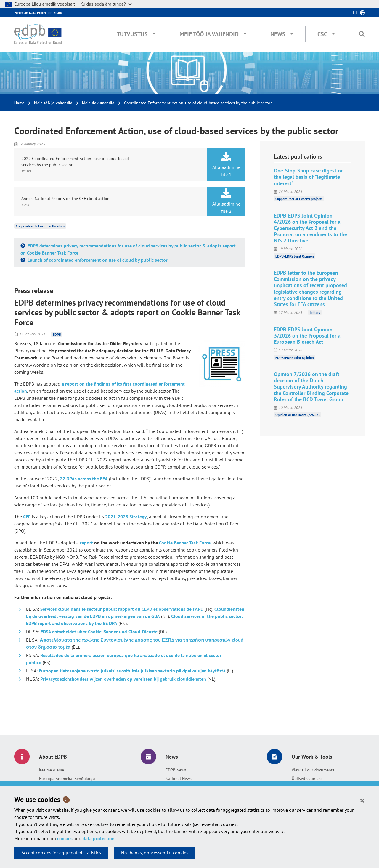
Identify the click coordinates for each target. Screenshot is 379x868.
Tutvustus (132, 34)
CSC (322, 34)
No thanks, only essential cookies (155, 853)
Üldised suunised (307, 779)
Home (19, 103)
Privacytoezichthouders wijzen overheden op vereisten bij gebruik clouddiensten (123, 679)
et (355, 12)
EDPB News (176, 770)
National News (179, 779)
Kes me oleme (52, 770)
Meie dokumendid (98, 103)
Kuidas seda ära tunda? (106, 4)
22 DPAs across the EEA (84, 479)
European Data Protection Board (38, 13)
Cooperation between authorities (40, 226)
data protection (99, 838)
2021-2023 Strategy (126, 517)
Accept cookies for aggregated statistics (61, 853)
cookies (65, 838)
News (278, 34)
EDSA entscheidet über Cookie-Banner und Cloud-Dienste (99, 632)
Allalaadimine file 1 (226, 164)
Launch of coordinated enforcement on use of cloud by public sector (97, 260)
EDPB (57, 334)
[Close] (362, 800)
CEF (27, 517)
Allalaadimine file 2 (226, 201)
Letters (315, 312)
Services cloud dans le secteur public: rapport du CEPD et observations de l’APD (122, 609)
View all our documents (313, 770)
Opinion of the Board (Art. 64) (298, 415)
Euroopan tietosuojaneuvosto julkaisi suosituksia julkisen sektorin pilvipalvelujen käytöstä (132, 671)
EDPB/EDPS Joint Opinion (295, 256)
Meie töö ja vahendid (209, 34)
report (86, 543)
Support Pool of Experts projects (299, 199)
